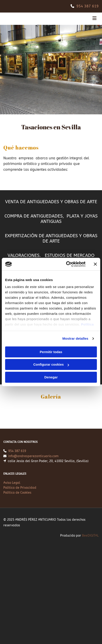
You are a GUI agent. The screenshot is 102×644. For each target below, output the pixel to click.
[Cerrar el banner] (95, 264)
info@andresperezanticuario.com (33, 456)
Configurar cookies (51, 364)
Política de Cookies (17, 493)
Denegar (51, 377)
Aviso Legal (12, 483)
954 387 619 (88, 6)
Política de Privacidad (20, 488)
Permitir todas (51, 352)
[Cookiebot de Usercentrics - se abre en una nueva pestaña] (66, 264)
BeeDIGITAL (90, 536)
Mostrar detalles (75, 338)
